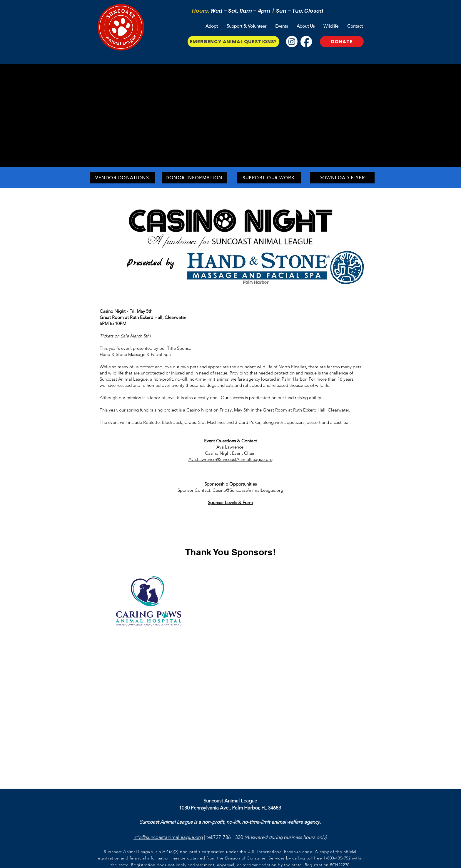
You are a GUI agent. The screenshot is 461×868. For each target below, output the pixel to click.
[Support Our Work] (269, 178)
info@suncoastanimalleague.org (168, 837)
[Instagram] (292, 42)
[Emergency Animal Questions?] (233, 42)
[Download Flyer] (342, 178)
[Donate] (342, 42)
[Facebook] (306, 42)
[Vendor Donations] (123, 178)
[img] (229, 578)
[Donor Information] (195, 178)
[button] (212, 26)
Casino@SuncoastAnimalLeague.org (248, 490)
